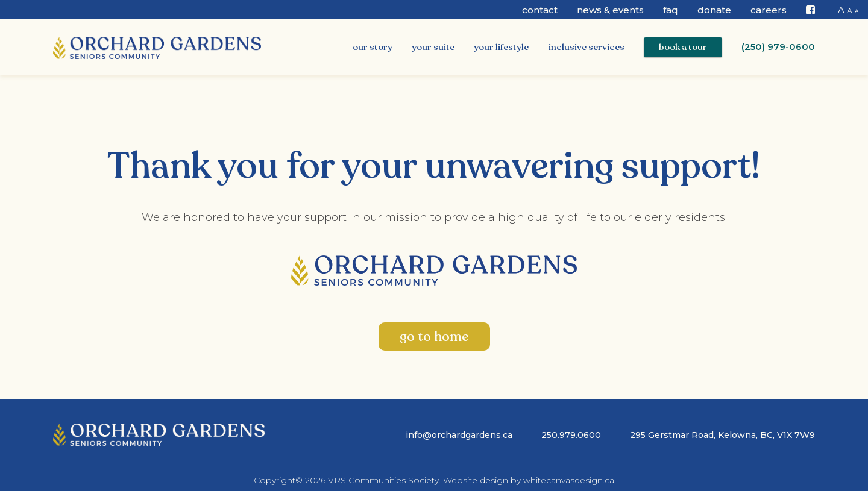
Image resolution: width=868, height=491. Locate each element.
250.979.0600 (571, 435)
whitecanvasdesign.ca (569, 480)
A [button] (841, 10)
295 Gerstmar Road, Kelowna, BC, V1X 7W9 (722, 435)
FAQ (671, 10)
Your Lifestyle (501, 47)
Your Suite (433, 47)
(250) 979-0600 (778, 47)
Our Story (373, 47)
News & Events (610, 10)
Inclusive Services (587, 47)
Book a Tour (683, 47)
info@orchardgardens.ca (459, 435)
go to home (434, 337)
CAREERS (769, 10)
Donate (714, 10)
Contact (540, 10)
